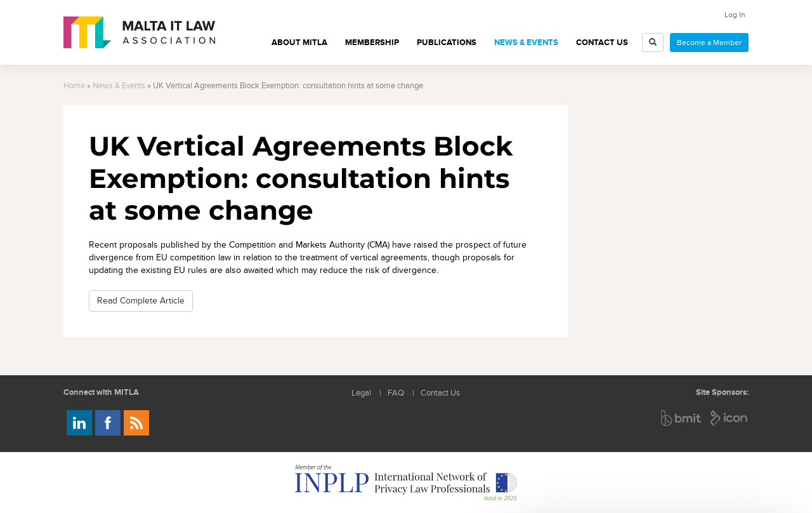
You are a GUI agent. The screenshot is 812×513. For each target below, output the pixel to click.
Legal (361, 393)
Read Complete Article (141, 301)
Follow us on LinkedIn (79, 423)
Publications (447, 43)
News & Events (526, 43)
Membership (372, 43)
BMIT (682, 418)
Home (74, 86)
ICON (730, 418)
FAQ (396, 393)
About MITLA (299, 43)
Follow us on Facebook (108, 423)
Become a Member (709, 43)
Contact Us (602, 43)
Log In (735, 15)
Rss (136, 423)
